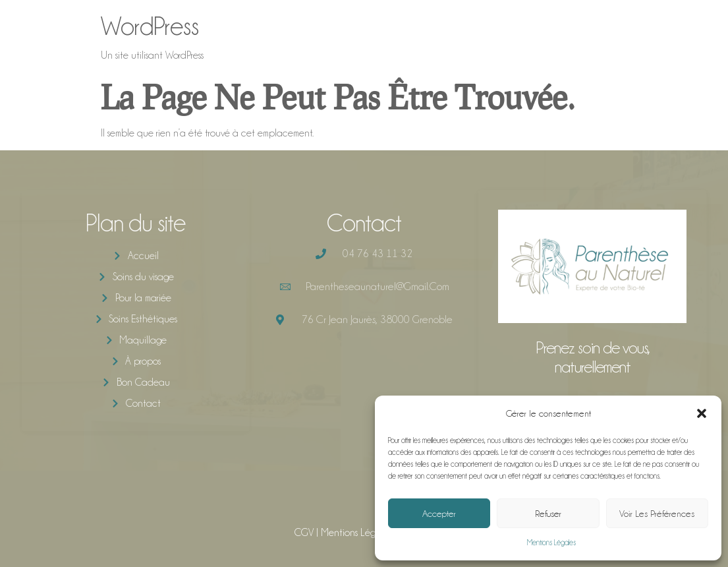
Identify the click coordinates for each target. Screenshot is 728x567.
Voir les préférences (657, 514)
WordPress (150, 26)
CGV (304, 533)
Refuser (548, 514)
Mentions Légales (551, 543)
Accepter (439, 514)
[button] (702, 413)
